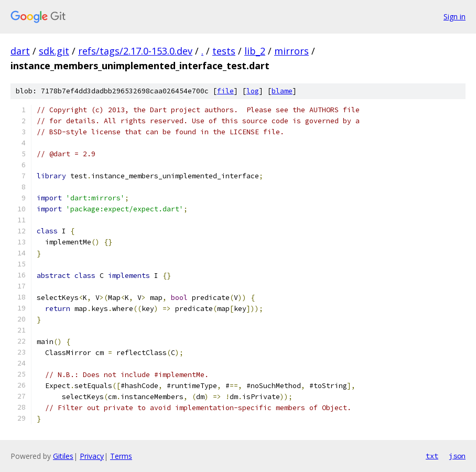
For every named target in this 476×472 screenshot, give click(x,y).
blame (282, 91)
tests (224, 51)
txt (432, 456)
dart (20, 51)
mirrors (291, 51)
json (457, 456)
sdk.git (54, 51)
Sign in (455, 17)
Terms (121, 456)
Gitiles (63, 456)
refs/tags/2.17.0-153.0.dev (135, 51)
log (253, 91)
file (225, 91)
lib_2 (255, 51)
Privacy (92, 456)
